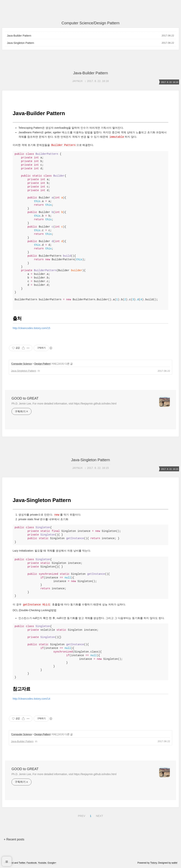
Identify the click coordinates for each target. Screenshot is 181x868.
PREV (81, 815)
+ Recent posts (14, 839)
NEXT (99, 815)
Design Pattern (43, 364)
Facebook (32, 863)
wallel (174, 863)
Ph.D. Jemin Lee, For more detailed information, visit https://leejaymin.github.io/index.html (64, 404)
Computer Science (22, 364)
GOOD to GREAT (25, 398)
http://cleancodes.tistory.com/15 (31, 328)
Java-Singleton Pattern (21, 43)
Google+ (52, 863)
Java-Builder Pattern (19, 36)
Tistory (153, 863)
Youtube (42, 863)
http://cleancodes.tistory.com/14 (31, 699)
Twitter (22, 863)
